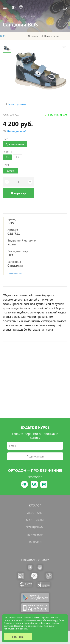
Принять (18, 636)
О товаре (33, 36)
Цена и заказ (52, 36)
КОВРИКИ (35, 542)
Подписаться (35, 456)
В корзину (18, 193)
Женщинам (35, 527)
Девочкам (35, 513)
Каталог (35, 505)
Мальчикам (35, 520)
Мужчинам (35, 535)
